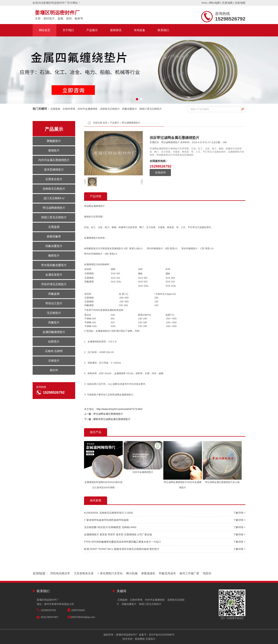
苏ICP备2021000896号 (162, 635)
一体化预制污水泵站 (110, 573)
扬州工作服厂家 (189, 573)
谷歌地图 (240, 3)
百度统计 (151, 639)
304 (140, 274)
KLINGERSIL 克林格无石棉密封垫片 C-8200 (109, 513)
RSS (204, 3)
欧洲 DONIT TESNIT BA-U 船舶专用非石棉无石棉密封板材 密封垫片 (122, 549)
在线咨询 (160, 172)
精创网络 (140, 639)
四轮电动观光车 (60, 573)
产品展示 (92, 30)
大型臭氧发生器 (84, 573)
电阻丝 (207, 573)
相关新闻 (96, 500)
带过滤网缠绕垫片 (131, 123)
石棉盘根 (55, 109)
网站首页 (45, 30)
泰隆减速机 (148, 573)
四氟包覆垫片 (130, 109)
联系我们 (163, 30)
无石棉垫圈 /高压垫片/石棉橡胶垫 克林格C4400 (110, 527)
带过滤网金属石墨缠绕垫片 (108, 414)
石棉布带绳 (69, 109)
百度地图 (227, 3)
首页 (105, 123)
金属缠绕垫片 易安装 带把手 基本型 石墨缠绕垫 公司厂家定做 (118, 534)
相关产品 (96, 432)
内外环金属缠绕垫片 (143, 472)
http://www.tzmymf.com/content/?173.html (119, 409)
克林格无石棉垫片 (110, 109)
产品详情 (96, 196)
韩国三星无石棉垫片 (151, 109)
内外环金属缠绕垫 (88, 109)
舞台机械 (132, 573)
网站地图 (215, 3)
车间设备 (140, 30)
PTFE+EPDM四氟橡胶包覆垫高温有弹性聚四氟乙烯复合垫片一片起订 (123, 542)
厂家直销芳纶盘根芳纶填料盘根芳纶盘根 (106, 520)
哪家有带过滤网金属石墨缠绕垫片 (112, 419)
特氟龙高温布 (167, 573)
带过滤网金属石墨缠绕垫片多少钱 (222, 482)
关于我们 (68, 30)
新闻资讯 (116, 30)
